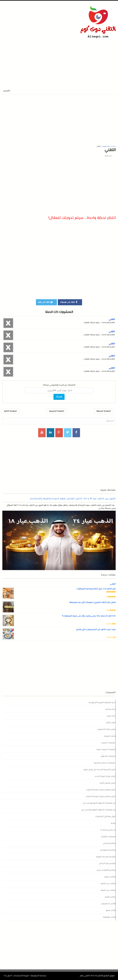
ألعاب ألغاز (111, 723)
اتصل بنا (8, 976)
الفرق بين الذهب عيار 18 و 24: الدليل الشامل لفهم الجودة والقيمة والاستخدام (73, 499)
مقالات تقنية (110, 877)
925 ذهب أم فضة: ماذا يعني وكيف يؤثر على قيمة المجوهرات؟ (89, 616)
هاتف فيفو (111, 910)
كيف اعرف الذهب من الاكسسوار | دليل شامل (96, 630)
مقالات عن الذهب (108, 884)
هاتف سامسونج (108, 904)
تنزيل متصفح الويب (107, 783)
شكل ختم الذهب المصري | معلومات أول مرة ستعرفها (92, 603)
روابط (113, 823)
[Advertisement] (39, 61)
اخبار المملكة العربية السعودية (102, 703)
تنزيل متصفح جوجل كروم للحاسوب (101, 796)
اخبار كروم (111, 716)
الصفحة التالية (10, 411)
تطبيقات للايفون (108, 756)
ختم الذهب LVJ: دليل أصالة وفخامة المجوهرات (96, 589)
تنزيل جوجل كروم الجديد (105, 776)
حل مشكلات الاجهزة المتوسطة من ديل (98, 810)
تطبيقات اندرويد (108, 743)
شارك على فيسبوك (69, 302)
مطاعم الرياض (109, 843)
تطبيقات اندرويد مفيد (106, 750)
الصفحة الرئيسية (57, 411)
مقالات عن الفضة (108, 890)
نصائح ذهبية (110, 897)
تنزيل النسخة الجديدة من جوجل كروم (100, 770)
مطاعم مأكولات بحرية (106, 870)
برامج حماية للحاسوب (106, 729)
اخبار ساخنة (111, 709)
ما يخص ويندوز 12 (108, 830)
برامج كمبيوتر (108, 156)
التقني (112, 319)
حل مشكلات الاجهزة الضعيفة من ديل (99, 803)
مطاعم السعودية (108, 850)
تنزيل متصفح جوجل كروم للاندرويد (101, 790)
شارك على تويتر (46, 302)
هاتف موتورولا (109, 917)
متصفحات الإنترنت (108, 837)
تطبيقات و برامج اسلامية (105, 763)
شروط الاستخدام (21, 976)
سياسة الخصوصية (38, 976)
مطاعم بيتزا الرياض (107, 864)
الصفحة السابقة (104, 411)
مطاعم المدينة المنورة (106, 857)
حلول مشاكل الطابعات (105, 817)
